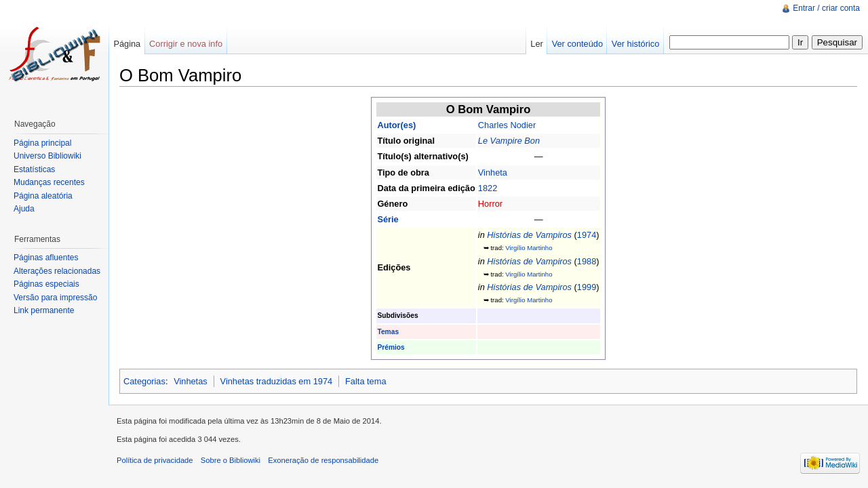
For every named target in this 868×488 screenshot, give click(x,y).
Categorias (144, 381)
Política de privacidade (155, 460)
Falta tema (366, 381)
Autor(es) (396, 125)
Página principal (42, 143)
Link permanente (44, 310)
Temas (388, 332)
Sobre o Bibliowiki (231, 460)
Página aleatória (43, 196)
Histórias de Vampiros (529, 235)
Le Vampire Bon (509, 141)
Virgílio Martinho (529, 248)
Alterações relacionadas (57, 271)
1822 (488, 188)
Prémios (391, 347)
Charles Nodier (507, 125)
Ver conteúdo (577, 44)
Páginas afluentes (46, 258)
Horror (490, 204)
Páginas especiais (46, 284)
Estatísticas (34, 169)
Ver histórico (635, 44)
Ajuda (24, 209)
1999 (587, 287)
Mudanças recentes (49, 182)
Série (388, 219)
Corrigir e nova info (186, 44)
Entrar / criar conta (826, 8)
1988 (587, 261)
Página (127, 44)
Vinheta (493, 172)
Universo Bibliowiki (47, 156)
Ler (537, 44)
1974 (587, 235)
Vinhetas (191, 381)
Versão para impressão (55, 298)
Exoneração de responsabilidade (323, 460)
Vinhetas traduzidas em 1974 (277, 381)
